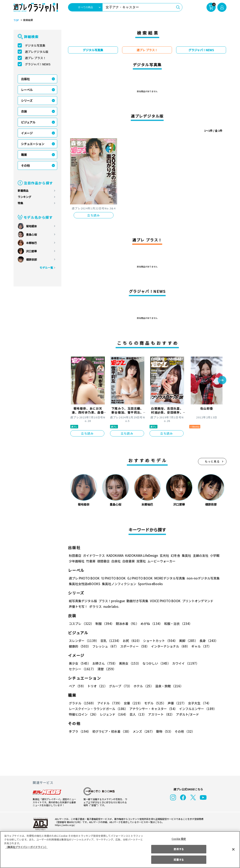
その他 (25, 165)
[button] (222, 381)
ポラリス (95, 606)
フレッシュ (105, 646)
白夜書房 (129, 561)
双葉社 (141, 561)
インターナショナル (170, 646)
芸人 (137, 714)
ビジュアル (28, 122)
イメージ (27, 133)
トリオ (97, 686)
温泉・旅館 (168, 686)
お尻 (131, 641)
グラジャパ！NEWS (38, 64)
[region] (120, 850)
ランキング (24, 197)
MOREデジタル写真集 (167, 578)
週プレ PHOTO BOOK (84, 578)
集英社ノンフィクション (119, 584)
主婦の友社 (200, 555)
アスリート (160, 714)
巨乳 (110, 641)
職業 (24, 155)
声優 (175, 703)
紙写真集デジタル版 (83, 601)
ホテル (143, 686)
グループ (120, 686)
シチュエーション (33, 144)
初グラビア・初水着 (111, 731)
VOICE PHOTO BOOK (164, 601)
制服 (104, 624)
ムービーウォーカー (161, 561)
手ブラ (80, 731)
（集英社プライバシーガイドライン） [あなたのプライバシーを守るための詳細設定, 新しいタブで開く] (26, 847)
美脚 (187, 641)
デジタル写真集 (35, 45)
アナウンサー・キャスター (153, 709)
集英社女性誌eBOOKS (84, 584)
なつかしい (155, 663)
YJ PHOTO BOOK (112, 578)
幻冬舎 (175, 555)
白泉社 (116, 561)
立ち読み (94, 215)
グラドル (82, 703)
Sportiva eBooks (149, 584)
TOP (16, 20)
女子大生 (198, 703)
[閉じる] (233, 849)
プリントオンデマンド (196, 601)
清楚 (78, 669)
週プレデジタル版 (37, 52)
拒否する (179, 849)
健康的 (80, 646)
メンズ (143, 731)
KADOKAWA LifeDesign (141, 555)
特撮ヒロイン (83, 714)
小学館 (214, 555)
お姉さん (104, 663)
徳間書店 (103, 561)
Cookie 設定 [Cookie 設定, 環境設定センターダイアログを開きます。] (179, 839)
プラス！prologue (111, 601)
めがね (150, 624)
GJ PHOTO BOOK (138, 578)
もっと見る (212, 461)
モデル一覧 (46, 268)
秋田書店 (75, 555)
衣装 (24, 111)
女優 (132, 703)
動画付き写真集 (137, 601)
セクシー (212, 663)
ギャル (200, 646)
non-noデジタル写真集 (200, 578)
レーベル (27, 90)
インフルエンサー (197, 709)
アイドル (109, 703)
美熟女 (129, 663)
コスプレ (81, 624)
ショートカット (159, 641)
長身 (207, 641)
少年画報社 (77, 561)
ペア (77, 686)
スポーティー (134, 646)
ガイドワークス (94, 555)
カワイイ (184, 663)
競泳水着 (127, 624)
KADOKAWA (115, 555)
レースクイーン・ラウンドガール (98, 709)
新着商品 (23, 191)
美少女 (80, 663)
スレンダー (84, 641)
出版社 (25, 79)
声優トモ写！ (78, 606)
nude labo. (111, 606)
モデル (154, 703)
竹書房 (91, 561)
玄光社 (164, 555)
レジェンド (113, 714)
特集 (20, 203)
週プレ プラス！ (35, 58)
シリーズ (27, 101)
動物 (163, 731)
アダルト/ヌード (186, 714)
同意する (179, 860)
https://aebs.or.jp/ (64, 825)
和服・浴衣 (177, 624)
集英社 (186, 555)
